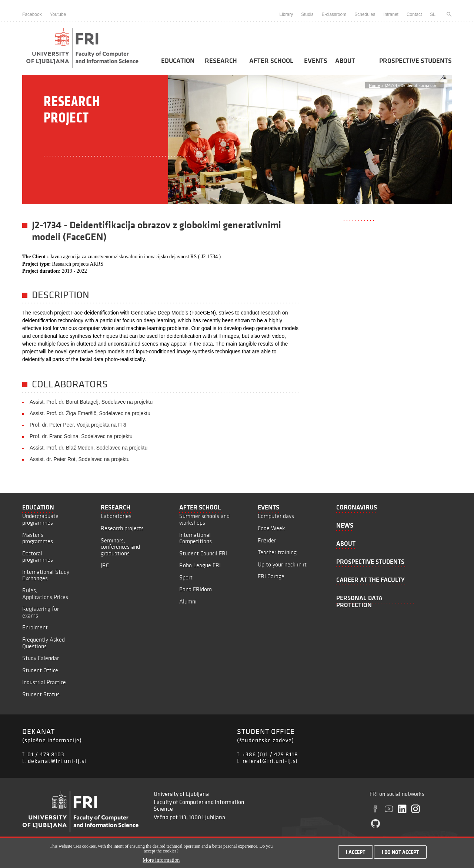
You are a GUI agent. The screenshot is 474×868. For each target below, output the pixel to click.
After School (271, 61)
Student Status (41, 694)
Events (316, 61)
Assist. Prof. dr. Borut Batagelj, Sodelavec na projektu (91, 402)
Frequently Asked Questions (44, 643)
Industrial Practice (44, 682)
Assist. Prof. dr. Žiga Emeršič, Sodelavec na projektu (90, 413)
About (345, 61)
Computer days (276, 516)
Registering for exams (41, 612)
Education (178, 61)
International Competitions (196, 538)
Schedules (365, 14)
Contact (414, 14)
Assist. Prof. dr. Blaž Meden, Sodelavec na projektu (89, 448)
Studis (307, 14)
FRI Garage (271, 576)
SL (433, 14)
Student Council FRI (203, 553)
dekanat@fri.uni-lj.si (57, 761)
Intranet (391, 14)
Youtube (58, 14)
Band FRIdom (196, 589)
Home (374, 85)
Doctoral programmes (38, 557)
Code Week (271, 528)
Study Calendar (41, 658)
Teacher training (277, 552)
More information (161, 862)
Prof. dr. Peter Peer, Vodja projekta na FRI (78, 425)
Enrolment (35, 627)
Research (221, 61)
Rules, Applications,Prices (45, 594)
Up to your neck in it (282, 564)
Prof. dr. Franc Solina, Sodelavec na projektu (81, 436)
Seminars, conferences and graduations (120, 547)
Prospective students (415, 61)
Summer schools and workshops (204, 519)
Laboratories (116, 516)
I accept (355, 854)
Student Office (40, 670)
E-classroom (334, 14)
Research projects (122, 528)
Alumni (188, 601)
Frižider (267, 540)
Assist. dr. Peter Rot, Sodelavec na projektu (80, 459)
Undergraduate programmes (40, 519)
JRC (105, 565)
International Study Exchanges (46, 575)
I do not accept (400, 854)
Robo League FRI (200, 565)
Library (286, 14)
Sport (186, 577)
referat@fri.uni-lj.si (270, 761)
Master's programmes (38, 538)
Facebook (32, 14)
